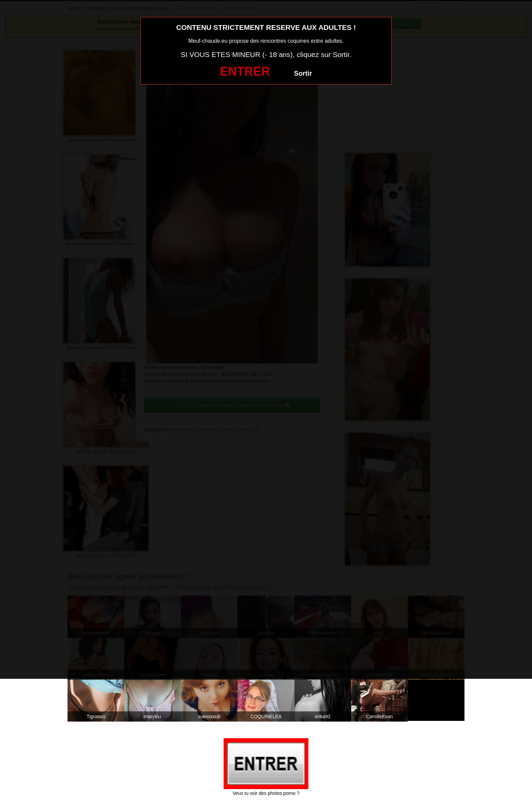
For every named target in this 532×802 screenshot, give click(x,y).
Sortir (303, 73)
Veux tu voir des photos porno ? (266, 793)
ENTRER (245, 71)
